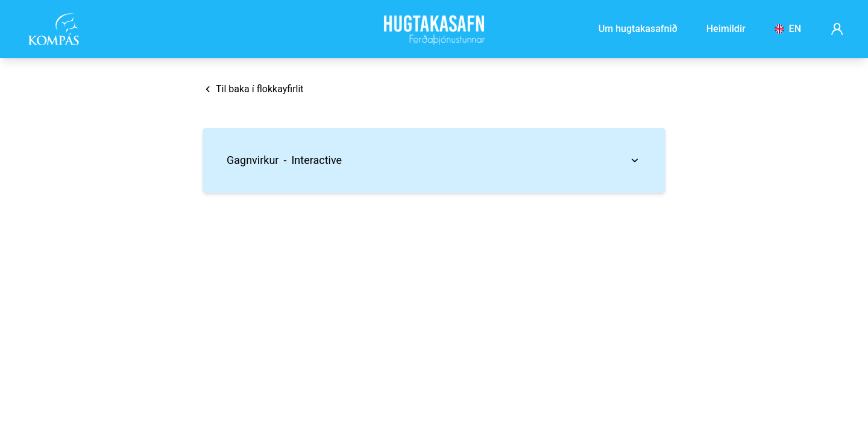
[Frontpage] (434, 29)
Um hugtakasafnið (638, 29)
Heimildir (726, 29)
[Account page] (837, 29)
